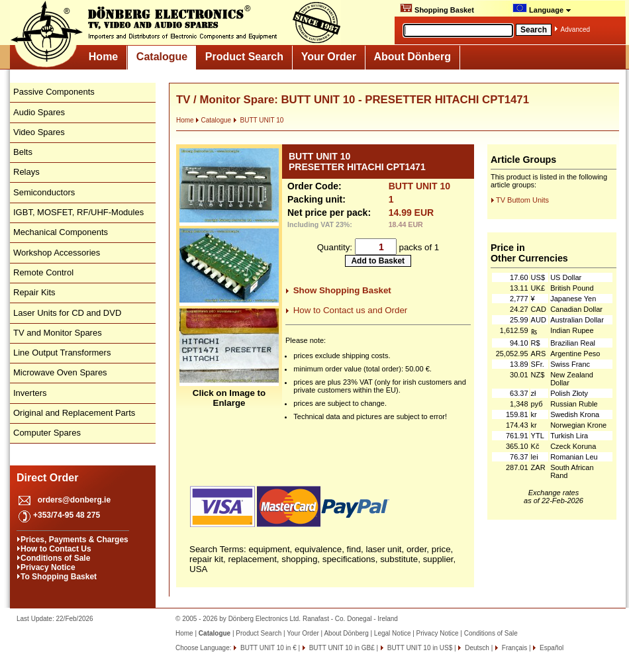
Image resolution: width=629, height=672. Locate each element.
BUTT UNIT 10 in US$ (419, 648)
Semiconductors (44, 192)
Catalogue (162, 57)
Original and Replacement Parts (74, 413)
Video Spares (39, 132)
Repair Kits (34, 292)
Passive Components (54, 92)
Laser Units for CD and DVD (67, 313)
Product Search (244, 57)
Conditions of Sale (55, 558)
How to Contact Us (56, 549)
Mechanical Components (61, 232)
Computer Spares (47, 433)
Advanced (575, 29)
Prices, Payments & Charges (74, 540)
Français (513, 648)
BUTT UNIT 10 (259, 120)
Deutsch (476, 648)
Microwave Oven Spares (60, 372)
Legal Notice (393, 633)
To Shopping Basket (59, 577)
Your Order (329, 57)
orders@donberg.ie (74, 500)
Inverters (30, 393)
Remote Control (43, 272)
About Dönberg (412, 57)
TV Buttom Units (522, 200)
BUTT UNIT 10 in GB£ (341, 648)
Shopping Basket (437, 9)
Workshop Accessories (57, 253)
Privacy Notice (48, 567)
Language (542, 9)
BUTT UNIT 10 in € (267, 648)
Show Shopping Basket (342, 290)
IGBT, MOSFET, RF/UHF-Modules (78, 212)
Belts (23, 152)
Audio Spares (39, 112)
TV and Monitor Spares (58, 333)
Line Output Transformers (62, 353)
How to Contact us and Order (351, 310)
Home (103, 57)
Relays (26, 172)
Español (551, 648)
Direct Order (47, 478)
